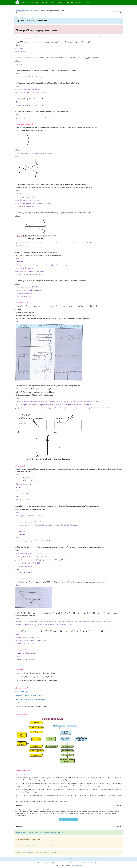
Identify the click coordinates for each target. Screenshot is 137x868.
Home (38, 2)
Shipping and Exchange (94, 863)
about (73, 863)
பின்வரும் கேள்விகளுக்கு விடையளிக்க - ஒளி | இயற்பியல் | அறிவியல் (37, 853)
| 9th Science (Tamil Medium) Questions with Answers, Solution (39, 832)
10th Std (45, 2)
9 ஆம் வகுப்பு (24, 10)
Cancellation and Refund (82, 863)
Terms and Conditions (44, 863)
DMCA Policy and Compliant (57, 863)
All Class (79, 2)
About (88, 2)
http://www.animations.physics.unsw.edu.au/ (30, 699)
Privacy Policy (34, 863)
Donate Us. (104, 863)
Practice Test (69, 2)
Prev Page (19, 13)
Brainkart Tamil (27, 2)
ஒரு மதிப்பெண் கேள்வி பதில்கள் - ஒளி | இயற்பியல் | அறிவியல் (35, 846)
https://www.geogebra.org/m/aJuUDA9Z (29, 695)
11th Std (52, 2)
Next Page (118, 13)
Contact (66, 863)
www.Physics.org (21, 692)
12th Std (60, 2)
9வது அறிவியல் (34, 10)
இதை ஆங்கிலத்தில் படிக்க (68, 820)
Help (70, 863)
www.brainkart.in (76, 866)
